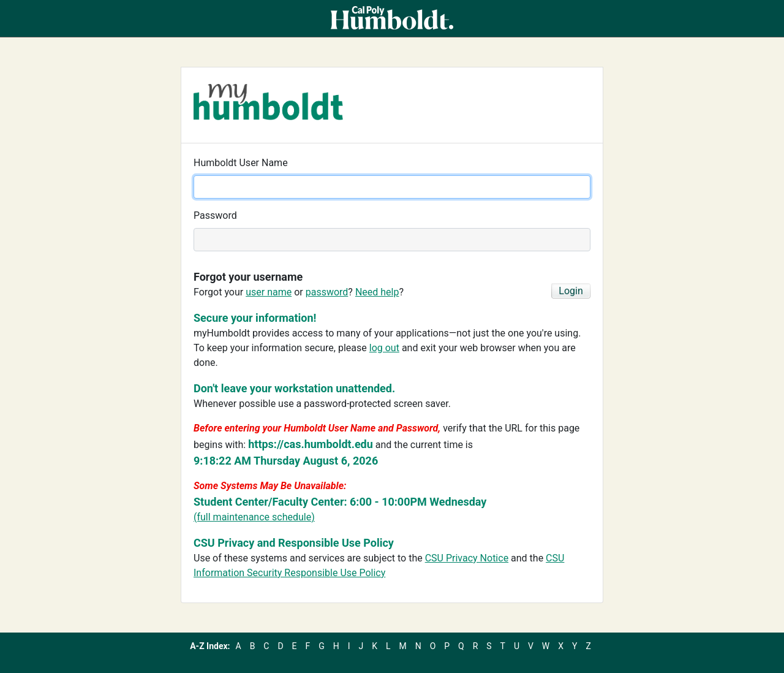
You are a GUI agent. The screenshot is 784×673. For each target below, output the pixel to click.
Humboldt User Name (241, 163)
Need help (377, 292)
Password (215, 215)
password (327, 292)
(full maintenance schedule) (254, 517)
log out (384, 348)
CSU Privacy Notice (467, 558)
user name (269, 292)
